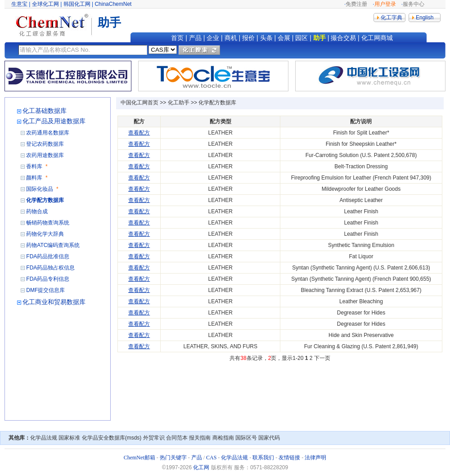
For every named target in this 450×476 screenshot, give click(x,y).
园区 (301, 38)
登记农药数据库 (45, 144)
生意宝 (19, 4)
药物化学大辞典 (45, 234)
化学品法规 (44, 438)
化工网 (201, 467)
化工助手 (179, 103)
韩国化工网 (77, 4)
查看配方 (139, 133)
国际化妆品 (40, 189)
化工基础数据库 (45, 111)
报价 (248, 38)
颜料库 (34, 178)
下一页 (322, 358)
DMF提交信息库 (45, 290)
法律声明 (315, 458)
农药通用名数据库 (48, 133)
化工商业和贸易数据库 (54, 302)
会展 (284, 38)
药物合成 (37, 211)
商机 (231, 38)
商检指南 (223, 438)
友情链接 (289, 458)
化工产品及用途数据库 (54, 121)
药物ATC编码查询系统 (53, 245)
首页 (177, 38)
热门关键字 (173, 458)
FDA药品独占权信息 (50, 268)
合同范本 (177, 438)
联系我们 (263, 458)
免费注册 (356, 4)
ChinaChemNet (113, 4)
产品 (195, 38)
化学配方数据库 (45, 200)
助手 (319, 38)
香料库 (34, 166)
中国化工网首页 (139, 103)
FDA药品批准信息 (48, 256)
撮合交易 (343, 38)
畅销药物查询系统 (48, 223)
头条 (266, 38)
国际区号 (246, 438)
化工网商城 (377, 38)
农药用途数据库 (45, 155)
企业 (213, 38)
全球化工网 (45, 4)
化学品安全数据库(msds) (112, 438)
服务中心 (414, 4)
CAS (211, 458)
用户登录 (385, 4)
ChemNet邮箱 (139, 458)
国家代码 (269, 438)
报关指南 (200, 438)
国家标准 (69, 438)
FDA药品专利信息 (48, 279)
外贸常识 (154, 438)
